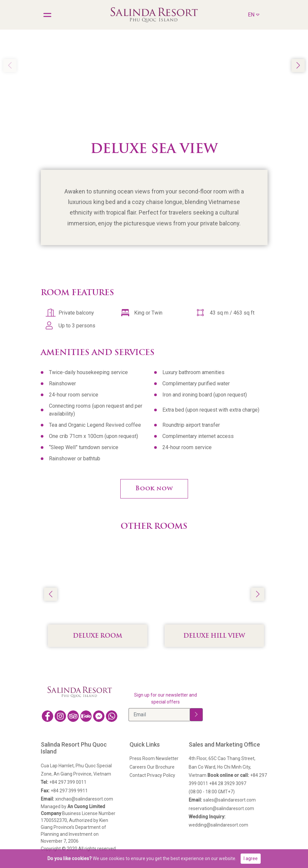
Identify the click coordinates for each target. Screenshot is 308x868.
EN (254, 14)
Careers (138, 767)
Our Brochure (161, 767)
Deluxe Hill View (222, 636)
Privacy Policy (161, 775)
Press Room (142, 758)
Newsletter (167, 758)
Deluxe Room (105, 636)
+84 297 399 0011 (64, 782)
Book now (154, 489)
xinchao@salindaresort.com (77, 799)
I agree (251, 858)
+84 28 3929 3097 (228, 783)
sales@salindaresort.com (222, 800)
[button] (298, 65)
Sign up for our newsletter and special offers (166, 698)
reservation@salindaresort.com (221, 808)
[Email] (159, 715)
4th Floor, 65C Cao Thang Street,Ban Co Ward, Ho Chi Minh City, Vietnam (222, 767)
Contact (138, 775)
